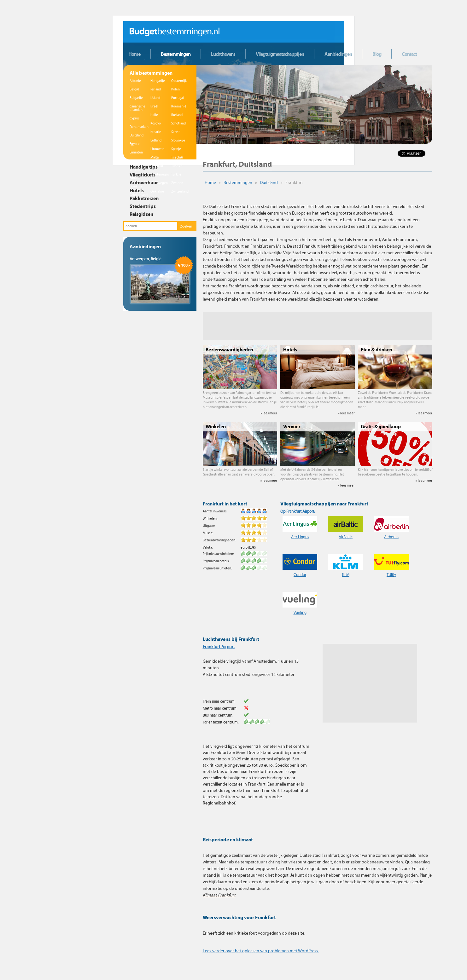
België (134, 89)
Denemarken (139, 127)
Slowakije (178, 140)
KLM (346, 575)
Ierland (156, 89)
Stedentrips (143, 206)
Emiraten (136, 152)
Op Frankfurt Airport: (298, 511)
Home (134, 54)
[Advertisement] (318, 326)
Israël (154, 106)
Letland (156, 140)
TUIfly (391, 575)
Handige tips (144, 167)
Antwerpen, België (146, 259)
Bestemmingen (176, 54)
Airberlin (391, 537)
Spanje (176, 149)
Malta (155, 157)
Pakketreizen (144, 198)
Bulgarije (136, 98)
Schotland (178, 123)
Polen (175, 89)
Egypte (135, 144)
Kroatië (156, 132)
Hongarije (158, 81)
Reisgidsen (141, 214)
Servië (176, 132)
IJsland (155, 98)
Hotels (137, 190)
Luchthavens (223, 54)
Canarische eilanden (137, 108)
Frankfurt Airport (219, 647)
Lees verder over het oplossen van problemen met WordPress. (261, 951)
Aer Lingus (300, 537)
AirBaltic (346, 537)
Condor (300, 575)
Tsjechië (177, 157)
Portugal (178, 98)
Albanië (135, 81)
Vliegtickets (143, 175)
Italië (154, 115)
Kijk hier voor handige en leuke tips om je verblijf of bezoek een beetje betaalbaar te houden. (395, 475)
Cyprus (134, 118)
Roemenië (179, 106)
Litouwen (157, 149)
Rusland (177, 115)
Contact (409, 54)
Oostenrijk (179, 81)
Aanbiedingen (338, 54)
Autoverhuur (144, 182)
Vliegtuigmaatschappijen (280, 54)
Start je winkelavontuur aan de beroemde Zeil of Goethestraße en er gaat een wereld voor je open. (240, 475)
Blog (377, 54)
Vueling (300, 613)
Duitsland (137, 135)
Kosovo (156, 123)
